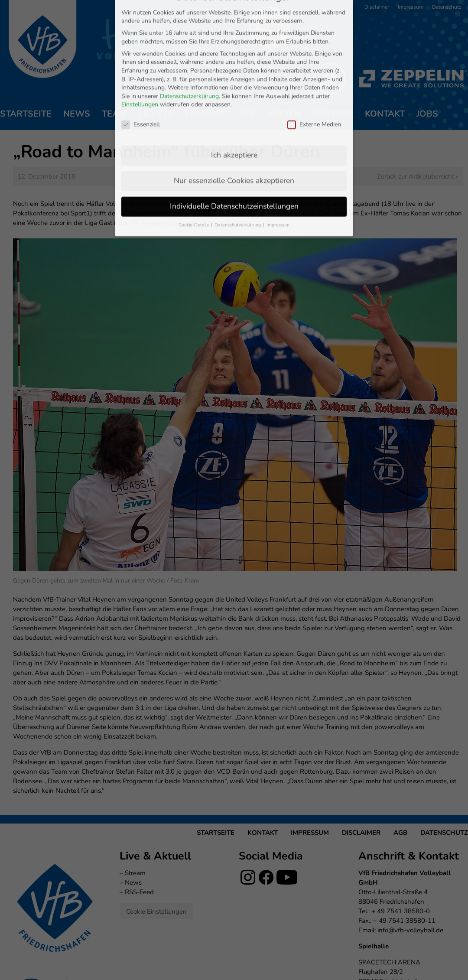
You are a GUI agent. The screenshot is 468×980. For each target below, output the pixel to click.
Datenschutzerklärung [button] (238, 190)
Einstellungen (140, 70)
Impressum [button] (278, 190)
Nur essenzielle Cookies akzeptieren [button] (234, 146)
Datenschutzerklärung (189, 61)
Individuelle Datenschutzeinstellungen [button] (234, 172)
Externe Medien (314, 90)
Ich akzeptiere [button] (234, 120)
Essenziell (141, 90)
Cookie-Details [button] (194, 190)
